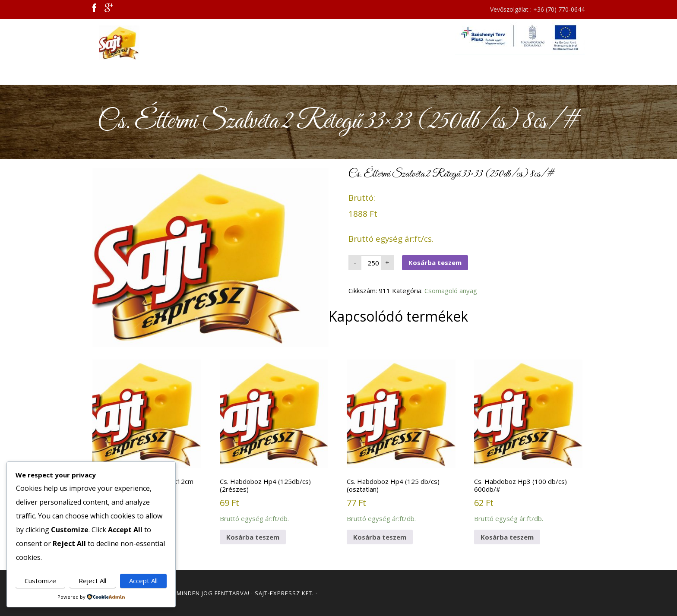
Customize (40, 581)
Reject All (92, 581)
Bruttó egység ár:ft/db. (147, 437)
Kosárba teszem (435, 262)
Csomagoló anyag (451, 291)
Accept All (143, 581)
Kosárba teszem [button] (253, 537)
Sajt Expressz (170, 43)
